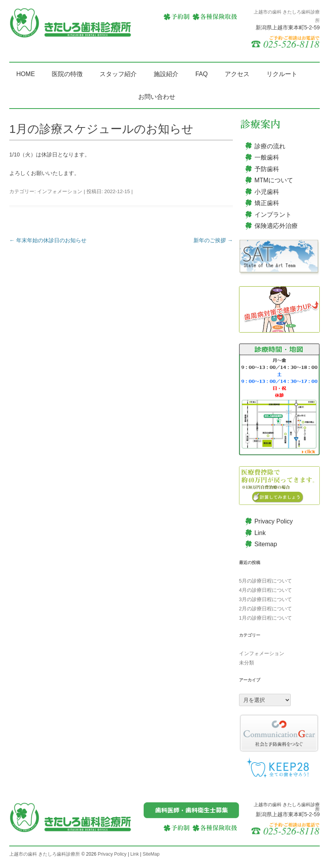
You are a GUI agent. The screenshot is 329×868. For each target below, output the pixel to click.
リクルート (282, 74)
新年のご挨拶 (213, 240)
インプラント (273, 215)
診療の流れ (270, 146)
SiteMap (151, 854)
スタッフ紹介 (118, 74)
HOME (25, 74)
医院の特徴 (67, 74)
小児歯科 (267, 192)
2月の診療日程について (265, 609)
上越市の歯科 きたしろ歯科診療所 (45, 854)
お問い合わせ (157, 97)
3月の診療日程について (265, 599)
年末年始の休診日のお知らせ (48, 240)
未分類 (247, 663)
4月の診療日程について (265, 590)
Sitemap (266, 544)
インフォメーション (60, 191)
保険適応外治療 (276, 226)
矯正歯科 (267, 203)
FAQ (202, 74)
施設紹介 (166, 74)
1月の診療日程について (265, 618)
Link (260, 533)
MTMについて (274, 180)
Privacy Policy (274, 521)
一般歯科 (267, 157)
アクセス (237, 74)
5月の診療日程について (265, 581)
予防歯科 (267, 169)
